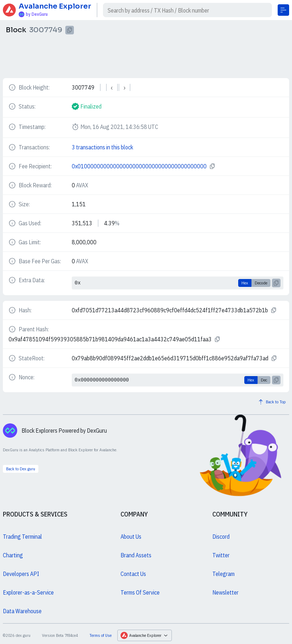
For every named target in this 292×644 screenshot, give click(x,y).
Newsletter (225, 592)
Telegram (223, 574)
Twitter (221, 555)
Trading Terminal (22, 537)
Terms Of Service (140, 592)
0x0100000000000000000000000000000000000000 (139, 166)
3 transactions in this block (102, 147)
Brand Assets (136, 555)
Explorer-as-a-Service (28, 592)
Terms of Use (100, 635)
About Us (131, 537)
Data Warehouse (22, 611)
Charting (13, 555)
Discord (221, 537)
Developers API (21, 574)
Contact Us (133, 574)
